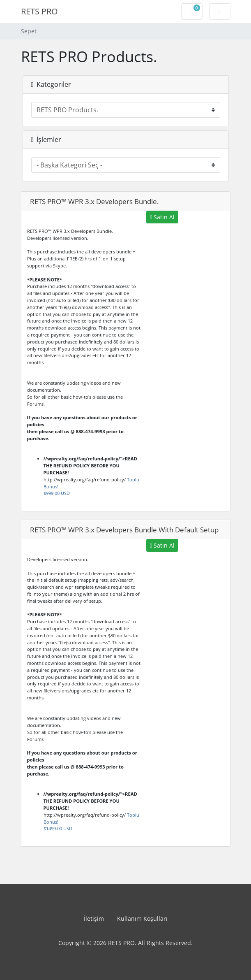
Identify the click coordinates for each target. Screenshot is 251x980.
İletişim (94, 918)
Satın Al (162, 217)
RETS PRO (39, 11)
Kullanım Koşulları (142, 918)
